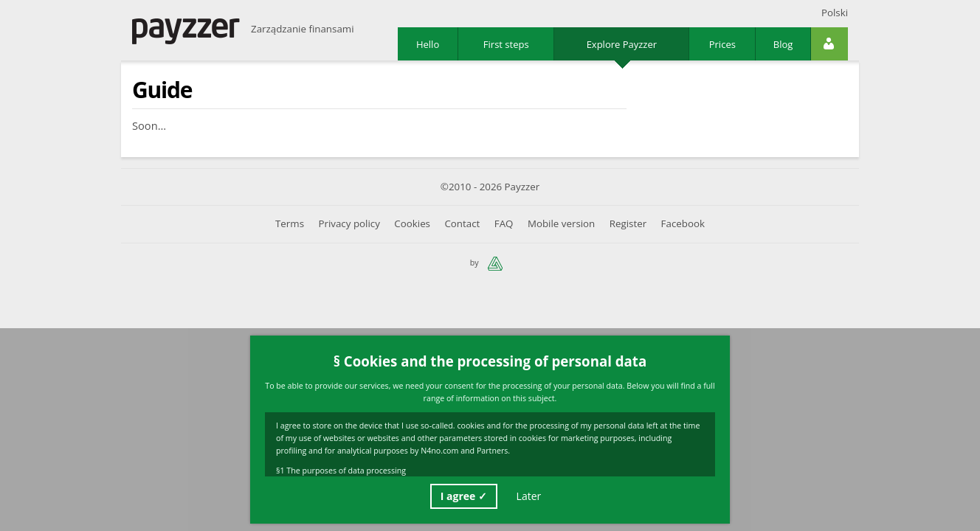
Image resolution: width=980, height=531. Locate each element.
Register (628, 224)
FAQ (504, 224)
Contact (462, 224)
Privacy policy (349, 224)
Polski (835, 13)
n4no (495, 264)
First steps (506, 44)
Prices (722, 44)
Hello (428, 44)
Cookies (412, 224)
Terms (290, 224)
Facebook (683, 224)
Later (529, 496)
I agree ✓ (464, 496)
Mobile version (561, 224)
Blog (783, 44)
